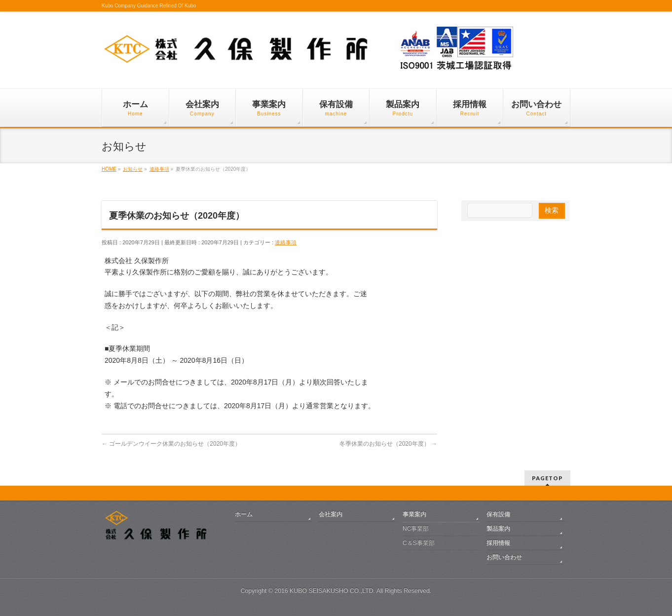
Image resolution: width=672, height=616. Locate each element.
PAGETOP (547, 478)
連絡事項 (286, 242)
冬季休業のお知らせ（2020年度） (388, 444)
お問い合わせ (504, 557)
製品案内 (498, 529)
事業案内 (414, 514)
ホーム (244, 514)
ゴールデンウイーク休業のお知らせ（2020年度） (171, 444)
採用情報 (498, 543)
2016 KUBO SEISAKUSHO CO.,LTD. (325, 591)
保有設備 (498, 514)
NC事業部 (416, 529)
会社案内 (331, 514)
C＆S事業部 (419, 543)
